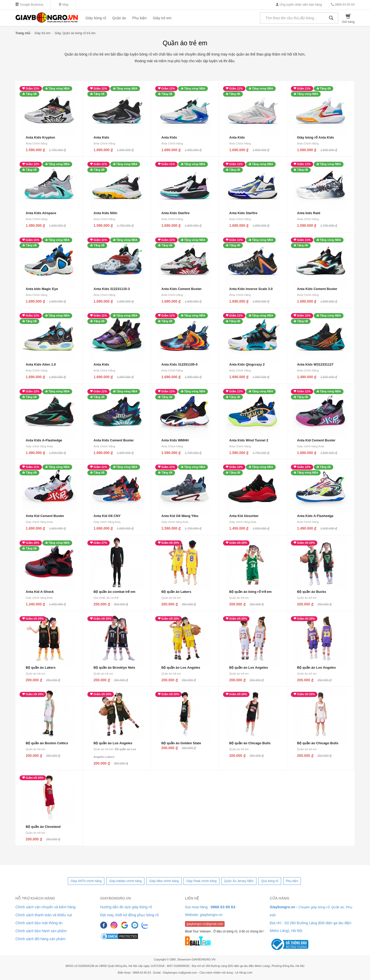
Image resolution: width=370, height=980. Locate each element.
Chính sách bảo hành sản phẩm (41, 931)
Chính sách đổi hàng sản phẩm (40, 939)
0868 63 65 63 (343, 5)
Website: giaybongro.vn (204, 915)
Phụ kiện (140, 18)
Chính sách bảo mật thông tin (39, 923)
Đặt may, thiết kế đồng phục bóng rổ (129, 915)
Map (64, 5)
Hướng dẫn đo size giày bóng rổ (126, 907)
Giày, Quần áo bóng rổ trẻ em (75, 33)
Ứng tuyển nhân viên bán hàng (299, 5)
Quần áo (119, 18)
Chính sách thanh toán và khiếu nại (44, 915)
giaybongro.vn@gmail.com (205, 924)
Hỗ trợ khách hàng (35, 898)
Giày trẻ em (162, 18)
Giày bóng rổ (96, 18)
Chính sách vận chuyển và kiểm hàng (45, 907)
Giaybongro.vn (115, 898)
